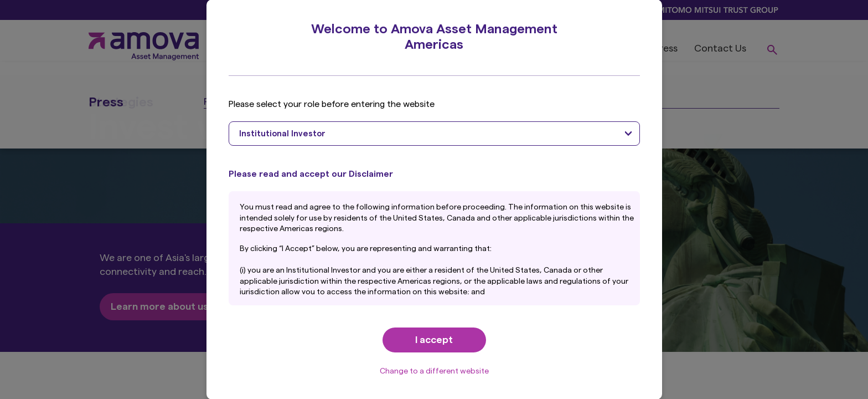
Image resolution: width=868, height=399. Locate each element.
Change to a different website (434, 371)
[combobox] (434, 134)
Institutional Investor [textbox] (282, 134)
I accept (434, 340)
